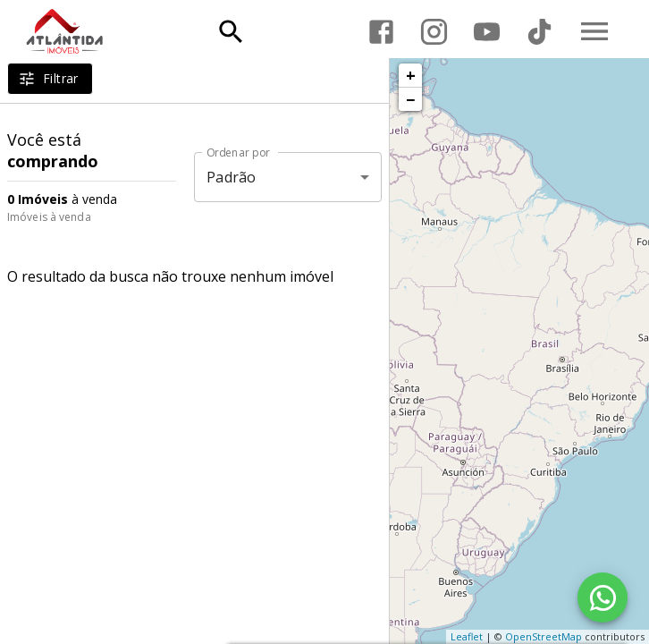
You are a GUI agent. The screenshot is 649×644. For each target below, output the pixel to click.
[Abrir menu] (594, 31)
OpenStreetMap (544, 636)
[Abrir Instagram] (434, 32)
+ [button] (411, 75)
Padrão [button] (231, 177)
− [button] (410, 99)
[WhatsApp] (603, 597)
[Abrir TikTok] (539, 32)
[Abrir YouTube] (487, 32)
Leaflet (467, 636)
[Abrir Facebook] (381, 32)
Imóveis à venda (49, 217)
